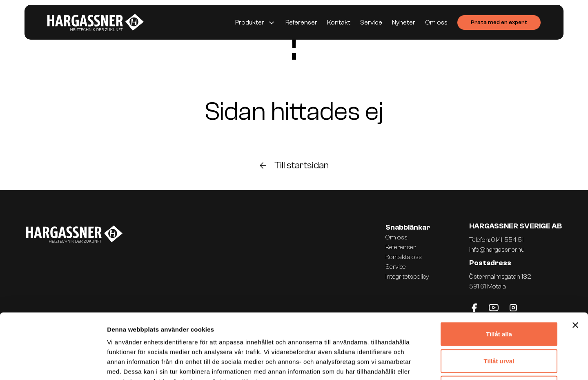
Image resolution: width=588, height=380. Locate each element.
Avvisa (499, 326)
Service (371, 22)
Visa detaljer (444, 364)
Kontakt (339, 22)
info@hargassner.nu (497, 250)
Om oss (436, 22)
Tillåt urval (499, 300)
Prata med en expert (499, 22)
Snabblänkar (408, 227)
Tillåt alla (499, 273)
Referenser (301, 22)
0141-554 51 (507, 240)
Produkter (250, 22)
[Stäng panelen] (575, 264)
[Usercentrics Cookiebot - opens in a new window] (53, 364)
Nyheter (404, 22)
